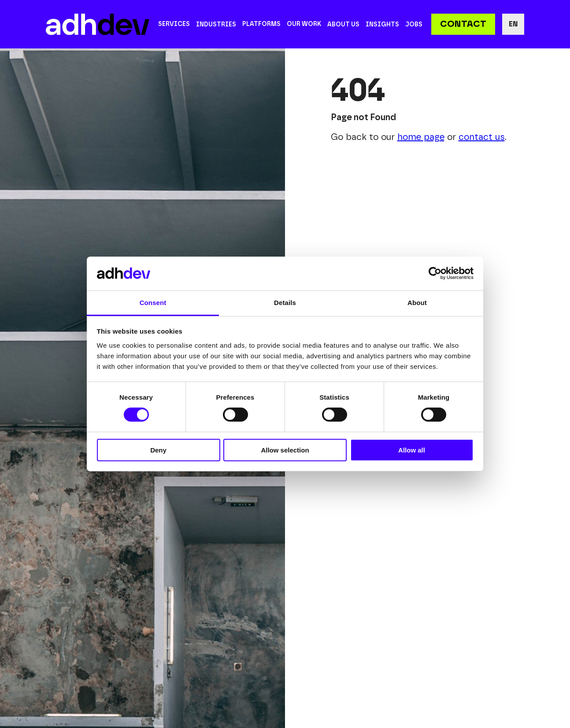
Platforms (261, 24)
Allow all (412, 450)
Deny (158, 450)
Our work (304, 24)
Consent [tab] (153, 303)
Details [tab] (285, 303)
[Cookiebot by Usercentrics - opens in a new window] (435, 273)
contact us (482, 137)
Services (174, 24)
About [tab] (417, 303)
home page (421, 137)
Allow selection (285, 450)
